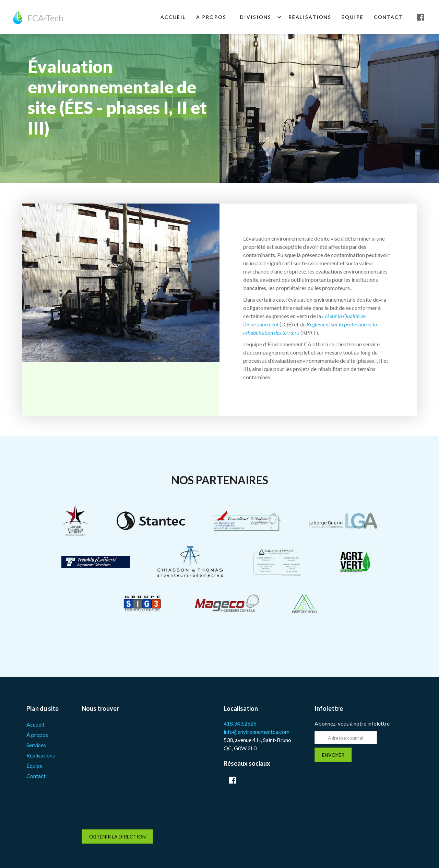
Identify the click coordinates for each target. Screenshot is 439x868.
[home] (38, 17)
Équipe (34, 766)
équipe (353, 17)
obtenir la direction (117, 837)
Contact (388, 17)
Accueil (35, 724)
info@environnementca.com (257, 732)
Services (36, 745)
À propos (37, 735)
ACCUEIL (173, 17)
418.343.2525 (240, 723)
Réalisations (310, 17)
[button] (257, 17)
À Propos (211, 17)
